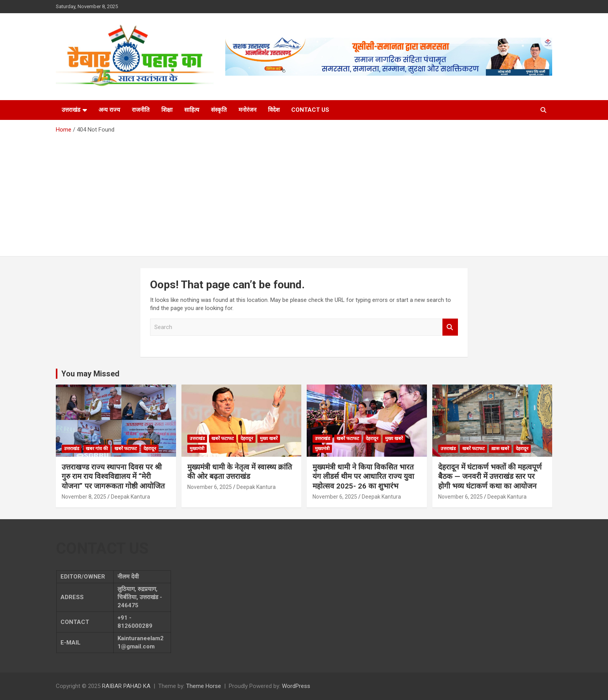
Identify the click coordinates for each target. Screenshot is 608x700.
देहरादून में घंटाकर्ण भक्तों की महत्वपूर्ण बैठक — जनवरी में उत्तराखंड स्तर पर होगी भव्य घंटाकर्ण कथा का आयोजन (490, 476)
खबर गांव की (97, 449)
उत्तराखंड (71, 110)
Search (450, 327)
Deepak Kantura (130, 497)
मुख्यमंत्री (197, 449)
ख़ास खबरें (500, 449)
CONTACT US (310, 110)
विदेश (274, 110)
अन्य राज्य (109, 110)
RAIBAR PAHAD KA (126, 686)
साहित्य (192, 110)
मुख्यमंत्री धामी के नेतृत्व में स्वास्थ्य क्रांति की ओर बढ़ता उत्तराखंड (240, 472)
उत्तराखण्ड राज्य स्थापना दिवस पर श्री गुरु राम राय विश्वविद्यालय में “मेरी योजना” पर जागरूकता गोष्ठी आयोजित (113, 476)
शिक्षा (167, 110)
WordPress (296, 686)
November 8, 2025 (84, 497)
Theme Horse (204, 686)
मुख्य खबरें (269, 438)
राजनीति (141, 110)
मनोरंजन (247, 110)
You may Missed (90, 374)
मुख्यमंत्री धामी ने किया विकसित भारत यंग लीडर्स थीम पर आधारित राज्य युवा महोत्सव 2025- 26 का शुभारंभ (363, 476)
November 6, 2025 (210, 487)
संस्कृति (219, 110)
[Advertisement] (304, 192)
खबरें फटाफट (126, 449)
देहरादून (150, 449)
